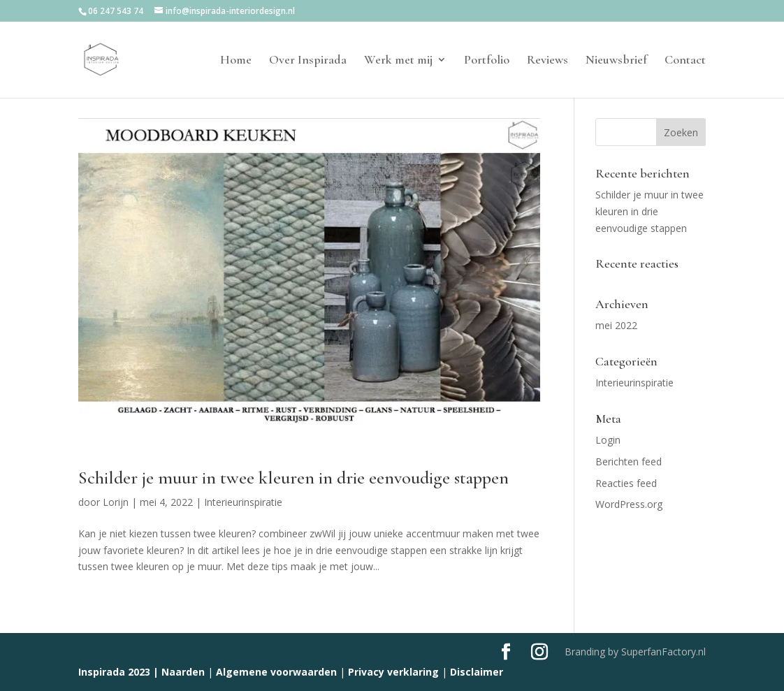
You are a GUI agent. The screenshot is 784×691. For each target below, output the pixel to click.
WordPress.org (629, 504)
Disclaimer (477, 672)
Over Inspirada (308, 61)
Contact (685, 61)
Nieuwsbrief (616, 61)
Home (236, 61)
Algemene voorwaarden (276, 672)
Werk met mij (398, 61)
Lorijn (116, 502)
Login (608, 440)
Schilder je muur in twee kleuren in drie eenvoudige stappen (293, 478)
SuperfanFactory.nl (663, 652)
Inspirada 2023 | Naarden (141, 672)
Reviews (547, 61)
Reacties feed (626, 483)
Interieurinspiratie (243, 502)
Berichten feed (629, 461)
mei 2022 (616, 325)
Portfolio (487, 61)
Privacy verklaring (393, 672)
